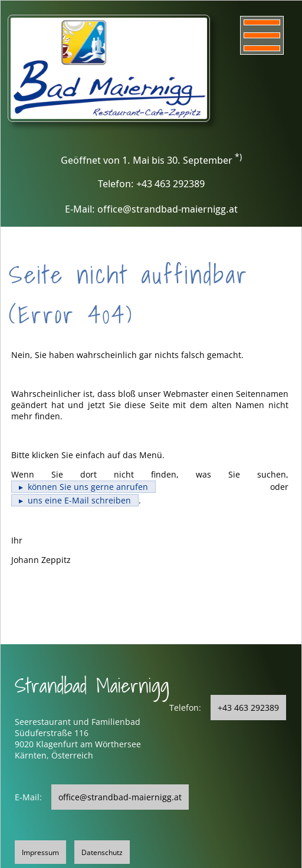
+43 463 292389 (248, 708)
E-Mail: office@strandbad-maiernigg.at (151, 209)
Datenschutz (102, 852)
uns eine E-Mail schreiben (79, 500)
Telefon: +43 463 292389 (151, 183)
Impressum (40, 852)
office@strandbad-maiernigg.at (120, 797)
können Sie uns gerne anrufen (88, 487)
